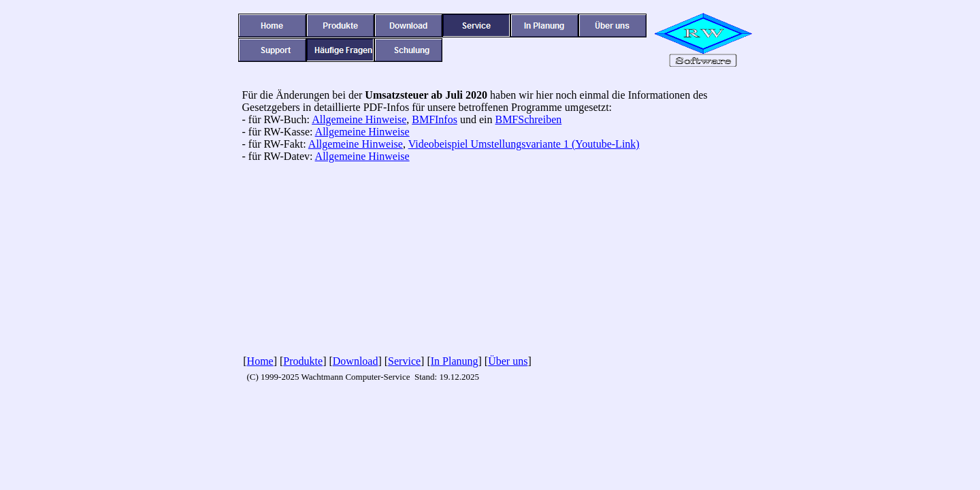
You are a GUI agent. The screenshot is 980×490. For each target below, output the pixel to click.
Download (356, 361)
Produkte (303, 361)
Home (260, 361)
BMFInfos (435, 119)
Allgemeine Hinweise (359, 119)
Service (404, 361)
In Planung (455, 361)
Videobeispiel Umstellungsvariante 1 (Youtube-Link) (524, 144)
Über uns (508, 361)
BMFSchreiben (528, 119)
